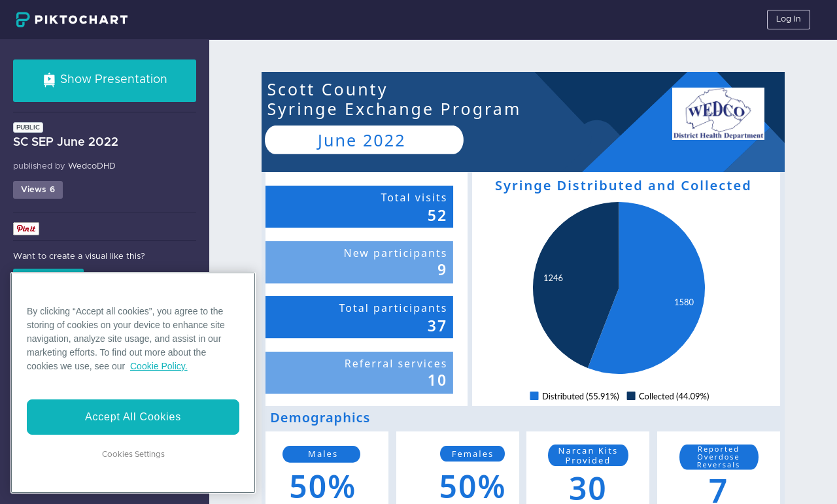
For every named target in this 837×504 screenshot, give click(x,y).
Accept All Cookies (133, 417)
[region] (133, 383)
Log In (789, 19)
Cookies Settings (133, 454)
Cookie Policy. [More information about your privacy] (159, 366)
